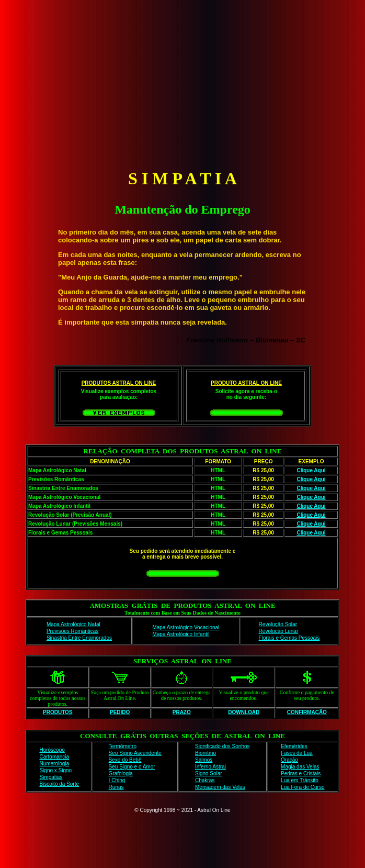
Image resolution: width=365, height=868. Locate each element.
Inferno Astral (210, 767)
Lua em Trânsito (300, 780)
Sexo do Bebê (125, 760)
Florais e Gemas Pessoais (289, 638)
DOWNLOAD (244, 712)
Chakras (205, 780)
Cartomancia (54, 757)
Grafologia (121, 774)
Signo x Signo (55, 770)
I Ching (117, 780)
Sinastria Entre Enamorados (79, 638)
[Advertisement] (185, 83)
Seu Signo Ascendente (135, 753)
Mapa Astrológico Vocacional (186, 627)
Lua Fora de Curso (303, 787)
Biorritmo (206, 753)
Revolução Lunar (279, 631)
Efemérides (294, 746)
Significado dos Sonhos (223, 746)
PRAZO (182, 712)
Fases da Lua (297, 753)
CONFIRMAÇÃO (307, 712)
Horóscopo (52, 750)
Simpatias (51, 777)
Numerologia (54, 764)
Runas (116, 787)
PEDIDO (120, 712)
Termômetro (123, 746)
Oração (289, 760)
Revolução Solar (278, 624)
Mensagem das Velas (220, 787)
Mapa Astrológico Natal (73, 624)
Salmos (204, 760)
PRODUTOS (58, 712)
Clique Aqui (311, 470)
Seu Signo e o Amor (132, 767)
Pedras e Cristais (301, 774)
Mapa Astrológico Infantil (181, 634)
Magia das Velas (300, 767)
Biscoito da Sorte (59, 784)
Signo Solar (209, 774)
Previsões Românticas (72, 631)
